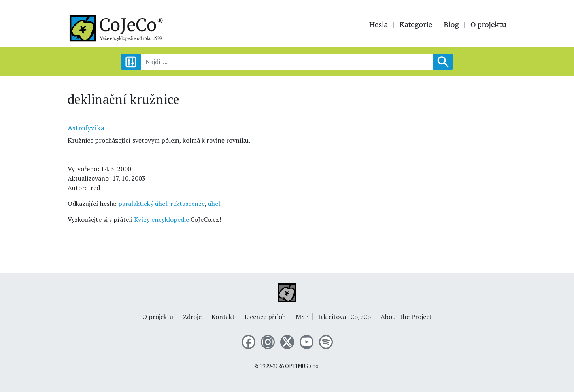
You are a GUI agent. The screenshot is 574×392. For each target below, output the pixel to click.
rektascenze (188, 204)
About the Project (406, 317)
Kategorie (416, 25)
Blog (451, 25)
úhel (214, 204)
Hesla (379, 25)
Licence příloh (265, 317)
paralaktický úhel (143, 204)
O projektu (488, 25)
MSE (302, 317)
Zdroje (192, 317)
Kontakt (223, 317)
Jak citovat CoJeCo (345, 317)
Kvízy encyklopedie (161, 219)
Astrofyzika (86, 128)
